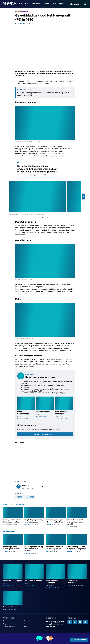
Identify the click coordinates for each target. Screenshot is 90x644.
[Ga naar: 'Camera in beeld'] (13, 601)
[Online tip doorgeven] (45, 435)
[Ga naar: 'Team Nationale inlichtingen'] (64, 408)
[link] (30, 487)
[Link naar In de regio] (34, 621)
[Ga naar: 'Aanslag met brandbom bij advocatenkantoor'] (13, 517)
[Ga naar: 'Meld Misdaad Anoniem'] (34, 576)
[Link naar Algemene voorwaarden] (34, 624)
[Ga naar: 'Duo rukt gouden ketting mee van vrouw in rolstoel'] (34, 544)
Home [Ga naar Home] (21, 4)
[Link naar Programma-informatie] (13, 624)
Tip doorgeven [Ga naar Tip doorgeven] (75, 4)
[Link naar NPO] (50, 639)
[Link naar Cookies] (34, 627)
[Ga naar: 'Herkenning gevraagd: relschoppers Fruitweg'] (56, 517)
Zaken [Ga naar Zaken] (29, 4)
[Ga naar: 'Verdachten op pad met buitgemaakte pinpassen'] (77, 544)
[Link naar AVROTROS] (40, 639)
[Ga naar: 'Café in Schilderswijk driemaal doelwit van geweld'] (77, 517)
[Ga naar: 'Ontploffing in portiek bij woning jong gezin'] (34, 517)
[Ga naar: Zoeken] (85, 4)
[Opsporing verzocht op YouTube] (80, 623)
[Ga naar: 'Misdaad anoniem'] (45, 407)
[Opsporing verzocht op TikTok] (85, 623)
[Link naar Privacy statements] (13, 627)
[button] (83, 197)
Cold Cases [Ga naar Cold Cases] (63, 4)
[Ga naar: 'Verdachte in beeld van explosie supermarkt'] (56, 544)
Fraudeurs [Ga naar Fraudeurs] (38, 4)
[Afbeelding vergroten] (73, 108)
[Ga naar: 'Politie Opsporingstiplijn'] (26, 408)
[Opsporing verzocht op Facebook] (70, 623)
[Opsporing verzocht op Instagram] (75, 623)
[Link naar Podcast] (13, 621)
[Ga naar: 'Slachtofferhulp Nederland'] (77, 576)
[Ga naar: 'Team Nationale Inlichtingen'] (56, 577)
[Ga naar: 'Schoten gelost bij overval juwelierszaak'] (13, 544)
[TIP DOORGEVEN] (77, 640)
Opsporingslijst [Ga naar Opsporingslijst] (51, 4)
